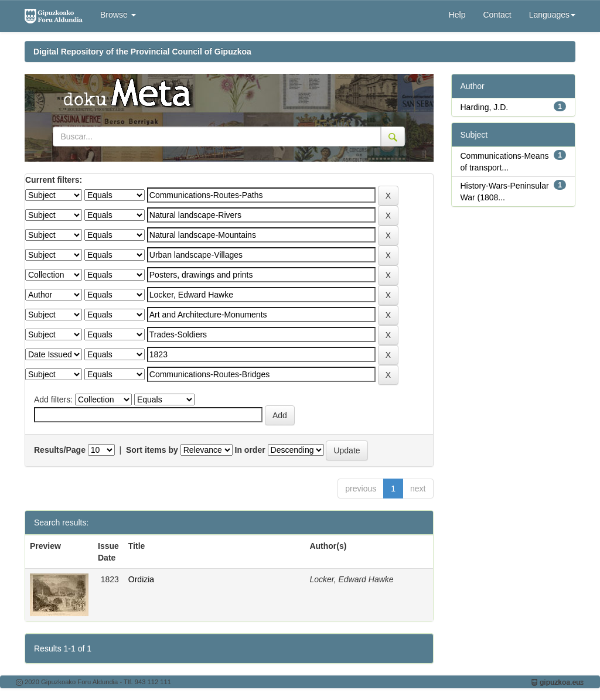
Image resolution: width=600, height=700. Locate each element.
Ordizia (141, 579)
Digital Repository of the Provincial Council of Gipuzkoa (142, 52)
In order (250, 450)
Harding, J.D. (485, 107)
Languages (552, 15)
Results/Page (60, 450)
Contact (497, 15)
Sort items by (152, 450)
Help (457, 15)
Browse (118, 15)
